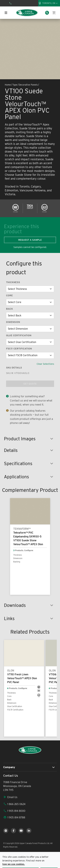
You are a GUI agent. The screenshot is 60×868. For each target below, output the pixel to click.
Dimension (13, 322)
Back (10, 309)
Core (9, 295)
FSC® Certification (19, 349)
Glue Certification (19, 335)
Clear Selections (45, 364)
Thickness (13, 282)
